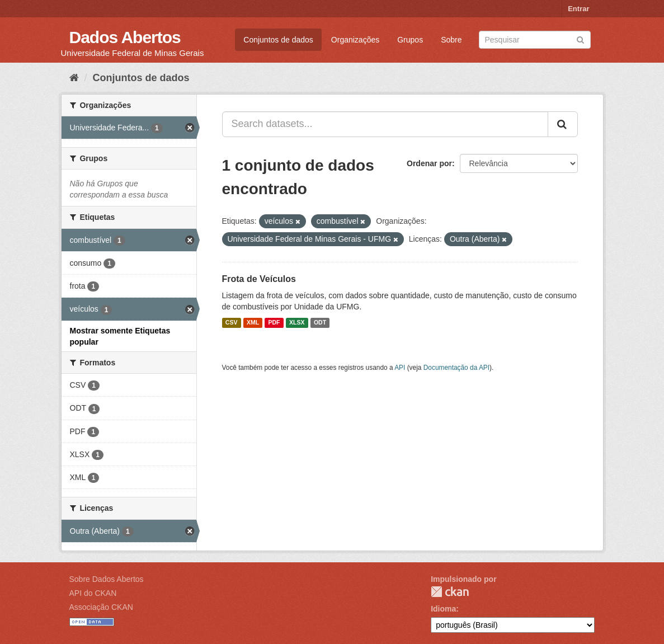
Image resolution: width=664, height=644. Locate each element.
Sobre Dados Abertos (107, 579)
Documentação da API (456, 368)
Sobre (451, 40)
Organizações (355, 40)
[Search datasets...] (385, 124)
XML (253, 323)
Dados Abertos (125, 37)
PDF (274, 323)
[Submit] (580, 39)
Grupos (410, 40)
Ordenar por (429, 163)
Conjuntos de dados (278, 40)
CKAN (450, 592)
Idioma (443, 609)
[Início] (74, 78)
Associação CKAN (101, 607)
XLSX (297, 323)
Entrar (578, 9)
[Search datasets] (535, 40)
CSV (232, 323)
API (400, 368)
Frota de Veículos (259, 279)
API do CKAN (93, 593)
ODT (320, 323)
